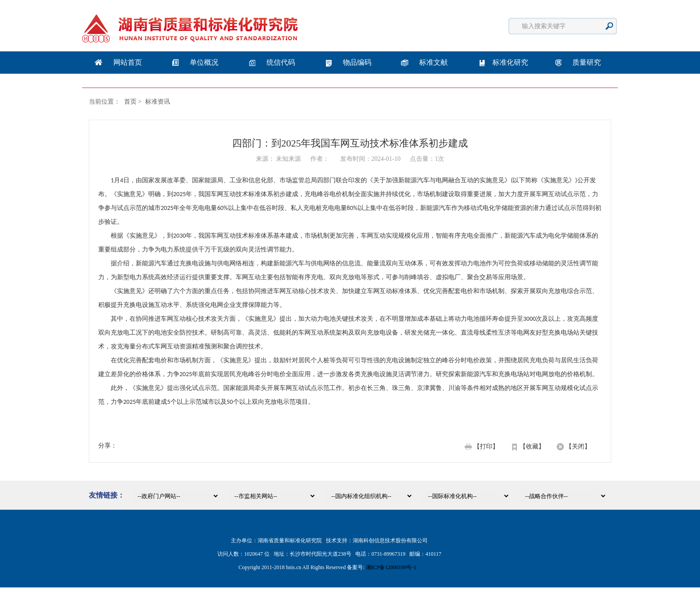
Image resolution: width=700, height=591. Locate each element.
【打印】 (486, 446)
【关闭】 (578, 446)
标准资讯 (158, 102)
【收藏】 (532, 446)
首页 (130, 102)
